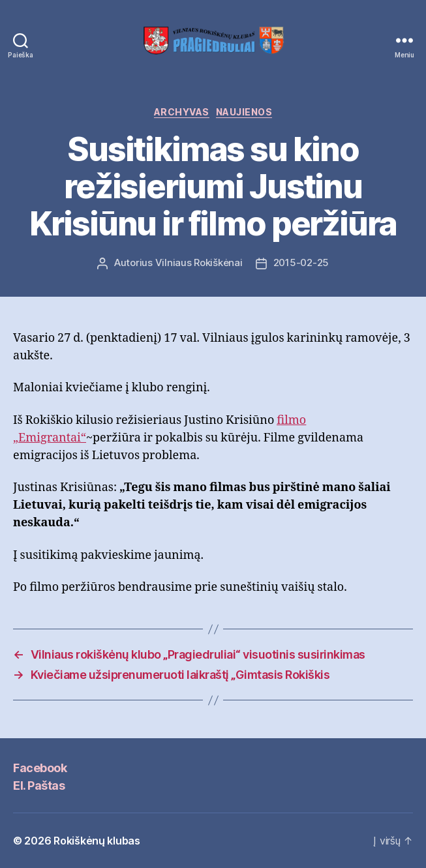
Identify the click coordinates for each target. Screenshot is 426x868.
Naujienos (244, 112)
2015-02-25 (301, 262)
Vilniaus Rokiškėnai (199, 262)
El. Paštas (39, 786)
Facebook (40, 768)
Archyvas (182, 112)
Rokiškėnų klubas (97, 841)
